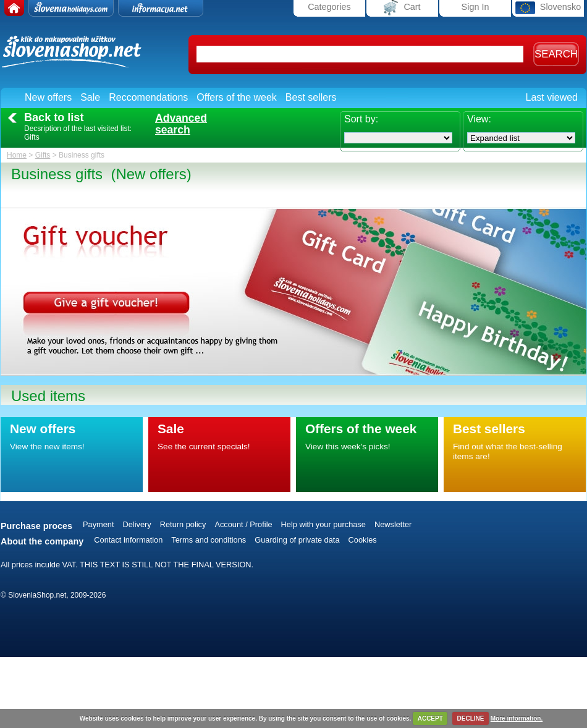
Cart (402, 8)
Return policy (183, 524)
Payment (99, 524)
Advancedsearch (181, 124)
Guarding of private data (297, 540)
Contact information (128, 540)
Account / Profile (243, 524)
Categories (329, 7)
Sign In (475, 7)
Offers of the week (237, 97)
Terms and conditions (209, 540)
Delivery (137, 524)
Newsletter (393, 524)
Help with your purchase (323, 524)
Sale (90, 97)
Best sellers (311, 97)
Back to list (54, 117)
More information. (517, 718)
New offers (48, 97)
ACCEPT (430, 718)
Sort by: (361, 119)
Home (17, 155)
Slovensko (548, 8)
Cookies (363, 540)
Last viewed (552, 97)
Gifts (43, 155)
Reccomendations (148, 97)
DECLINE (471, 718)
